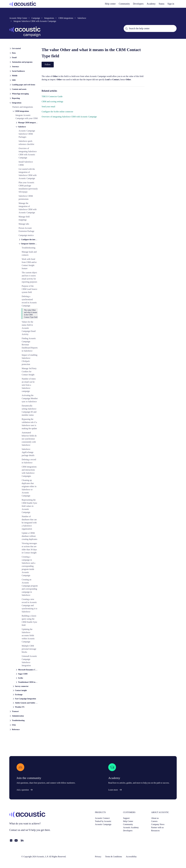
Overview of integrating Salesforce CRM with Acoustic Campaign (69, 117)
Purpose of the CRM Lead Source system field (29, 289)
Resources (155, 831)
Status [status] (161, 4)
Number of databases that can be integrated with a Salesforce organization (29, 523)
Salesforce (82, 18)
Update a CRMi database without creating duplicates (29, 536)
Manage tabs (24, 224)
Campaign (36, 18)
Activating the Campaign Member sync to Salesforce (30, 398)
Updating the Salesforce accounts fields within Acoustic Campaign (28, 635)
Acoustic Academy (131, 827)
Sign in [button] (171, 4)
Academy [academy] (151, 4)
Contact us (15, 830)
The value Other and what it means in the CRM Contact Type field (31, 314)
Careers (154, 821)
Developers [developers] (138, 4)
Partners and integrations (23, 107)
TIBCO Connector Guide (52, 96)
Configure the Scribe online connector (57, 112)
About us (155, 818)
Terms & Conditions (114, 857)
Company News (158, 824)
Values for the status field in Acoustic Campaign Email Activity (29, 328)
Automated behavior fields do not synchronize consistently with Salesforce (29, 439)
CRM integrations (66, 18)
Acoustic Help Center (18, 18)
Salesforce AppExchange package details (28, 452)
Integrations (49, 18)
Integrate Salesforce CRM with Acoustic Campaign (35, 21)
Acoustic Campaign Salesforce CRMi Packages (27, 134)
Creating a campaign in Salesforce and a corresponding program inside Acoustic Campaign (28, 566)
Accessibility (131, 857)
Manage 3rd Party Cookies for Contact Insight (29, 372)
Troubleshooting (28, 248)
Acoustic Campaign (103, 824)
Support (126, 818)
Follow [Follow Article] (48, 64)
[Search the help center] (150, 28)
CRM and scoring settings (52, 101)
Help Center (128, 821)
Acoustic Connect (102, 818)
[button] (24, 48)
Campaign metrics (26, 235)
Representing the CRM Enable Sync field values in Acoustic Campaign (29, 506)
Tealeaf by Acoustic (103, 821)
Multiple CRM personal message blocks (29, 649)
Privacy (98, 857)
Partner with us (157, 827)
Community (124, 4)
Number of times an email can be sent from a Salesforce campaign (29, 385)
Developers (128, 831)
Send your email (48, 107)
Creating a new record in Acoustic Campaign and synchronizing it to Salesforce (29, 605)
